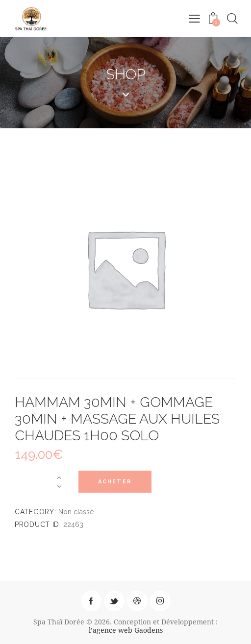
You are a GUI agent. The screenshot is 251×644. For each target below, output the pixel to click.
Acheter (115, 482)
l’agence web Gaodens (126, 630)
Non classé (76, 512)
